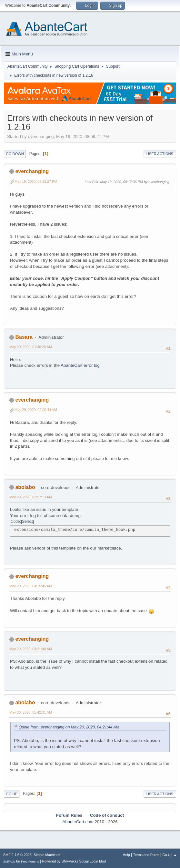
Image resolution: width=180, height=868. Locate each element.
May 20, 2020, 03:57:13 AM (31, 497)
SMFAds (9, 861)
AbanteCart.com (78, 822)
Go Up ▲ (170, 855)
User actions (160, 154)
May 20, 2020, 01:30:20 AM (31, 347)
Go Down (15, 154)
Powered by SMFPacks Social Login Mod (74, 861)
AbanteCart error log (80, 365)
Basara (24, 337)
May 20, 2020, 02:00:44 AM (36, 410)
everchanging (32, 171)
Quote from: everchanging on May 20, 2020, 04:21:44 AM (69, 727)
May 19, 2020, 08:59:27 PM (36, 181)
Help (126, 855)
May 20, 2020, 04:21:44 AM (31, 649)
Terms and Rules (146, 855)
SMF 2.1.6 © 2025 (17, 855)
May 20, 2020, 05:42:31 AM (31, 712)
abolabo (25, 487)
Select (27, 522)
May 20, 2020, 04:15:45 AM (31, 586)
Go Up (12, 794)
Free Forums (30, 861)
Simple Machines (47, 855)
